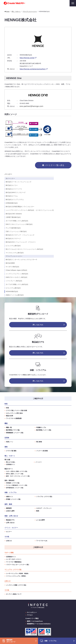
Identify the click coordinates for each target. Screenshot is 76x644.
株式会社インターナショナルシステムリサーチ (21, 260)
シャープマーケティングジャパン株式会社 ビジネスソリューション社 (30, 210)
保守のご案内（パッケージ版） (15, 474)
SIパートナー (10, 178)
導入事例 (39, 442)
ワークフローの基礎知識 (14, 418)
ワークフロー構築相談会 (14, 562)
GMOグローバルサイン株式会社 (16, 277)
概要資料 (9, 508)
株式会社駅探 (10, 263)
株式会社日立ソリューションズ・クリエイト (21, 242)
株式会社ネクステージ (13, 238)
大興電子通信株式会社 (13, 217)
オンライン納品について (14, 594)
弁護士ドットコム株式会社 (15, 295)
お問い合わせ (10, 523)
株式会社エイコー (12, 185)
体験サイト (10, 497)
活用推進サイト (11, 464)
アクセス (30, 615)
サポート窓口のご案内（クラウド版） (17, 471)
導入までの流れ (11, 462)
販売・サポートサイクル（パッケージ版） (18, 476)
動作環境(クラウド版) (13, 430)
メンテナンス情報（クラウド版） (17, 585)
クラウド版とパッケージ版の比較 (17, 410)
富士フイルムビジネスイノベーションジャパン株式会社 (24, 249)
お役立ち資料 (10, 511)
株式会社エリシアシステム (15, 200)
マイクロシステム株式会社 (15, 253)
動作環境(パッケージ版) (44, 430)
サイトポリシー (32, 612)
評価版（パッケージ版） (14, 499)
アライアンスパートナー (14, 256)
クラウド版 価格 (11, 451)
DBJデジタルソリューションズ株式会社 (19, 224)
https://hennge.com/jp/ (27, 58)
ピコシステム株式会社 (13, 246)
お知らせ (9, 541)
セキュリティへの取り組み (14, 413)
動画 (38, 511)
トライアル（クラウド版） (45, 497)
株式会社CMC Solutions (14, 214)
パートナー (8, 174)
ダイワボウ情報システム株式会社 (17, 221)
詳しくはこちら (38, 325)
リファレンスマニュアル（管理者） (16, 576)
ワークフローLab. (42, 541)
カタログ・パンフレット (44, 508)
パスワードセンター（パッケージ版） (18, 565)
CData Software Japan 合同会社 (16, 270)
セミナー (9, 532)
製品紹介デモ (10, 520)
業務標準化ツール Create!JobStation (39, 624)
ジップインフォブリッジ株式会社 (17, 274)
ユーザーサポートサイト (14, 559)
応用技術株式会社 (12, 203)
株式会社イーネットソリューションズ (18, 182)
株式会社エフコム (12, 196)
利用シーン (10, 442)
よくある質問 (40, 520)
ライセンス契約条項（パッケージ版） (17, 485)
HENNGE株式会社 (12, 291)
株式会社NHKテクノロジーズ (16, 192)
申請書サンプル (41, 427)
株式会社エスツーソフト (14, 189)
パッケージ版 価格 (42, 451)
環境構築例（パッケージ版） (15, 433)
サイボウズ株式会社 (12, 267)
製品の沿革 (10, 416)
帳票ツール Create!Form (35, 621)
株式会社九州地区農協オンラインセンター (20, 207)
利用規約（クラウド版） (13, 483)
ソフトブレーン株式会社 (14, 281)
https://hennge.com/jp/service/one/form (33, 69)
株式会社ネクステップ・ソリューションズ (20, 235)
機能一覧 (9, 427)
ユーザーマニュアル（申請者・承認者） (18, 574)
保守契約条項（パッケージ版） (15, 488)
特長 (8, 408)
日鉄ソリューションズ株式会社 (16, 231)
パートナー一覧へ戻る (55, 165)
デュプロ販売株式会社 (13, 228)
